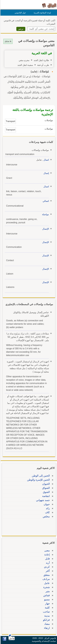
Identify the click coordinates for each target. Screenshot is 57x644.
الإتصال (45, 229)
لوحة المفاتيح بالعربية (42, 13)
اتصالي (45, 201)
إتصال (46, 173)
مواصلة (45, 214)
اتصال (46, 160)
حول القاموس (20, 13)
